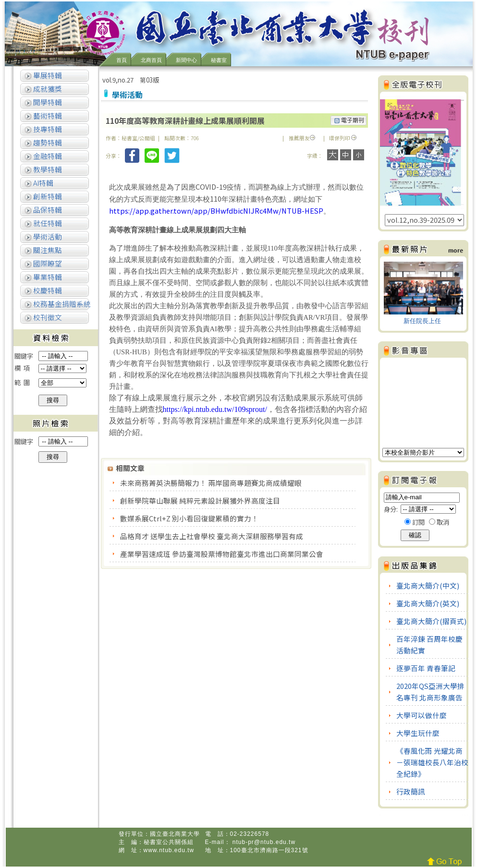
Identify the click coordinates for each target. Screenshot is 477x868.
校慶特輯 (47, 290)
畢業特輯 (47, 277)
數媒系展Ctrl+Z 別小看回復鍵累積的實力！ (190, 518)
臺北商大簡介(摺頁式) (431, 621)
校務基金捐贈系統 (61, 304)
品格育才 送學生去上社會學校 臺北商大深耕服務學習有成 (212, 536)
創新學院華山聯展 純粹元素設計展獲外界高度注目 (201, 500)
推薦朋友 (302, 138)
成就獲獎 (47, 89)
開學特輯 (47, 102)
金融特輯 (47, 156)
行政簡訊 (411, 791)
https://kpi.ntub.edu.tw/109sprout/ (215, 409)
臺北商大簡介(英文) (428, 603)
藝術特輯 (47, 115)
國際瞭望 (47, 263)
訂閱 (418, 522)
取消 (443, 522)
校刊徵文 (47, 317)
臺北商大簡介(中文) (428, 585)
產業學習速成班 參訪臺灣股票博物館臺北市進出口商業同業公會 (222, 554)
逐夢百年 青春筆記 (426, 668)
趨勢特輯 (47, 142)
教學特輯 (47, 169)
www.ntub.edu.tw (169, 850)
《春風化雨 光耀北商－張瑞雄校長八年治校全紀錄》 (432, 762)
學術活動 (47, 236)
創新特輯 (47, 196)
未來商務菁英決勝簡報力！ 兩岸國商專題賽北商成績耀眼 (212, 483)
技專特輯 (47, 129)
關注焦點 (47, 250)
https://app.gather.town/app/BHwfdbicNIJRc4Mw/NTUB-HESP (216, 211)
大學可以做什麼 (422, 715)
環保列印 (340, 138)
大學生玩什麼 (418, 733)
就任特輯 (47, 223)
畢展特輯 (47, 75)
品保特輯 (47, 210)
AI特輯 (43, 183)
